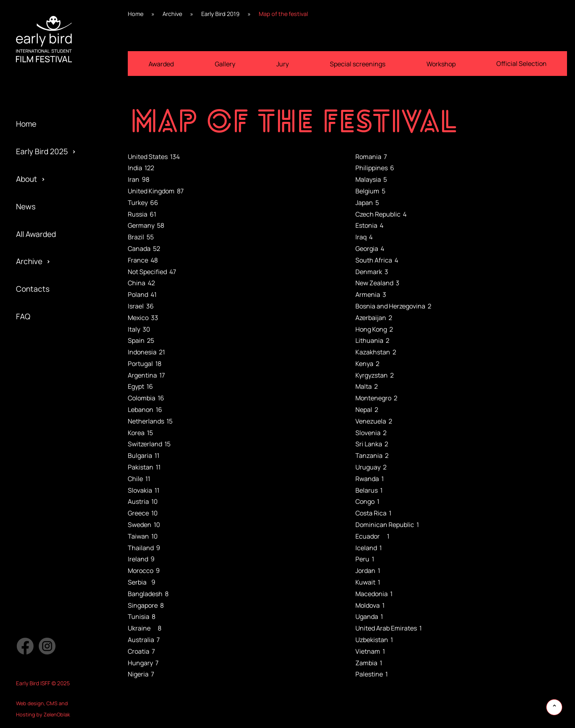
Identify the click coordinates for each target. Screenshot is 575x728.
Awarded (161, 64)
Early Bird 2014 (41, 474)
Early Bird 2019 (41, 336)
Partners (31, 405)
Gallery (225, 64)
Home (26, 124)
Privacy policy (40, 433)
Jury (23, 446)
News (26, 207)
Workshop (441, 64)
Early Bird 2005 (42, 529)
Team (25, 350)
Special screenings (358, 64)
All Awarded (36, 234)
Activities (32, 378)
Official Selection (46, 391)
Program (31, 364)
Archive (29, 261)
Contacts (33, 289)
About (27, 179)
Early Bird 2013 (41, 501)
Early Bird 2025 (42, 151)
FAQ (23, 316)
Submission (36, 419)
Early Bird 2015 (41, 446)
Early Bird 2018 (41, 364)
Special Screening (47, 336)
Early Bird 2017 (41, 391)
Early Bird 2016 (41, 419)
